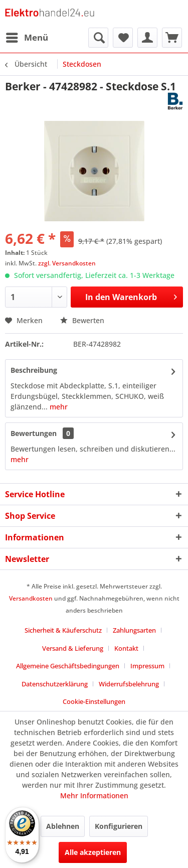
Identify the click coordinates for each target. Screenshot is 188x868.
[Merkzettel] (123, 38)
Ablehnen (63, 826)
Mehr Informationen (94, 795)
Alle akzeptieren (93, 852)
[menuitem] (27, 38)
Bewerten (82, 320)
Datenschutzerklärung (55, 684)
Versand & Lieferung (73, 648)
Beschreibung (34, 370)
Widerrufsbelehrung (129, 684)
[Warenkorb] (172, 38)
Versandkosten (31, 598)
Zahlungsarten (134, 630)
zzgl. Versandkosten (67, 263)
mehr (58, 407)
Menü (27, 36)
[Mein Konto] (147, 38)
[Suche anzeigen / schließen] (98, 38)
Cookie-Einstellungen (94, 701)
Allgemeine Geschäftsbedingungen (68, 666)
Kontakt (126, 648)
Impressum (147, 666)
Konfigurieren (119, 826)
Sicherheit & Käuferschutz (63, 630)
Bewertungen (34, 433)
